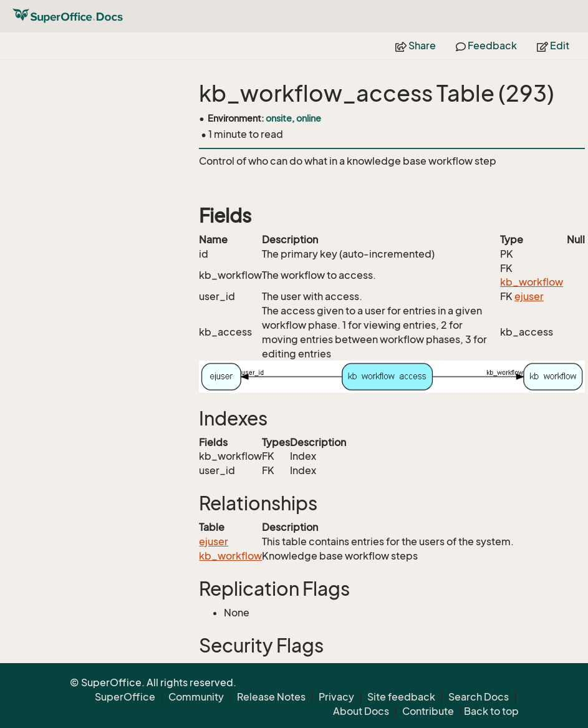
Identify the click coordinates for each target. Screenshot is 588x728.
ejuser (529, 296)
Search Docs (479, 697)
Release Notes (271, 697)
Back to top (491, 711)
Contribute (428, 711)
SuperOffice (125, 697)
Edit (553, 46)
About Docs (361, 711)
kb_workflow (532, 282)
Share (416, 46)
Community (196, 697)
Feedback (486, 46)
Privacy (336, 697)
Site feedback (401, 697)
